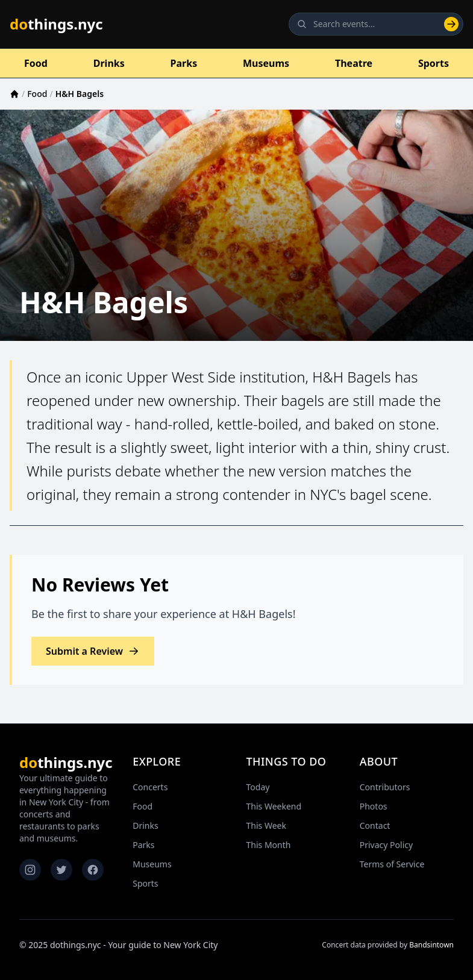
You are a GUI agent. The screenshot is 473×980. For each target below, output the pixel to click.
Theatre (354, 63)
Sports (434, 63)
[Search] (451, 24)
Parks (184, 63)
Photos (374, 806)
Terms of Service (392, 864)
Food (36, 63)
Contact (375, 826)
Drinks (109, 63)
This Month (269, 845)
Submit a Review (93, 651)
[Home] (14, 94)
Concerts (150, 787)
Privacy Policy (386, 845)
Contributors (385, 787)
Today (258, 787)
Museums (266, 63)
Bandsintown (431, 945)
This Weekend (274, 806)
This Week (266, 826)
